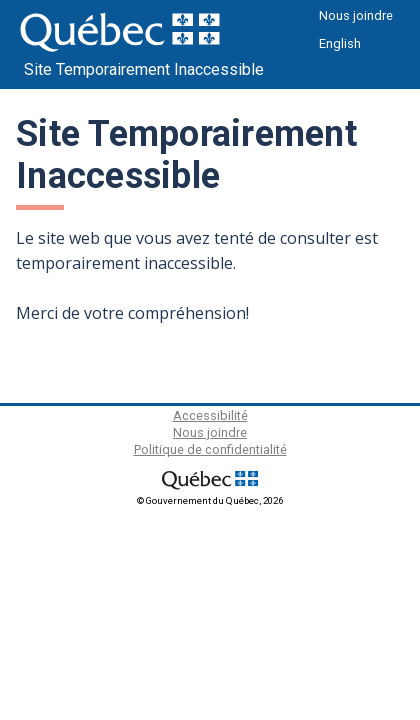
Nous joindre (356, 15)
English (340, 43)
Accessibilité (210, 415)
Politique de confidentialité (210, 449)
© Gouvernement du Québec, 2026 (210, 500)
